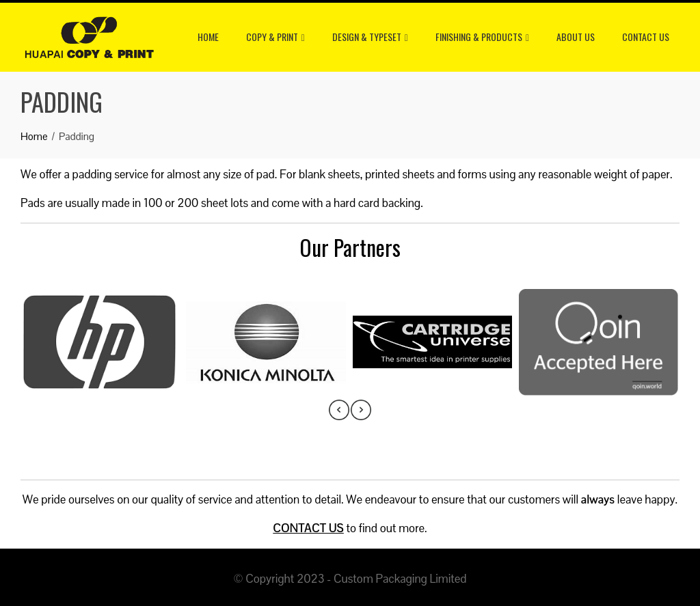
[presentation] (339, 410)
